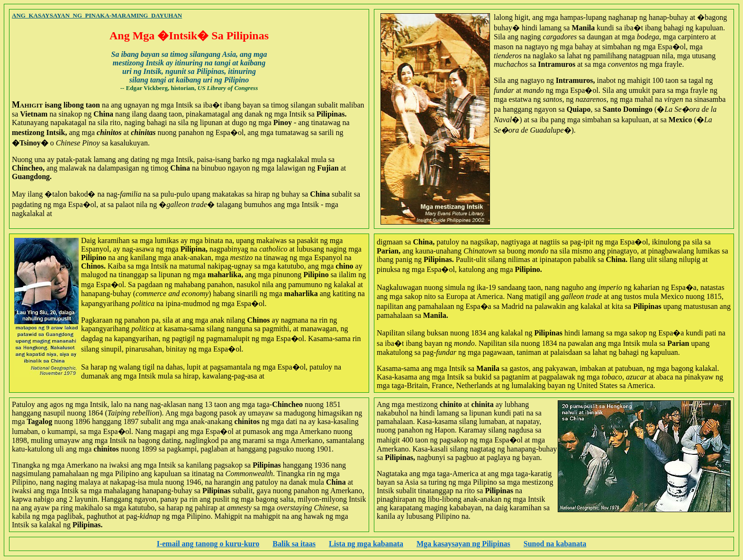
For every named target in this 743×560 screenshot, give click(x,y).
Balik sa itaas (294, 544)
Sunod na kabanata (555, 544)
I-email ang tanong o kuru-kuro (208, 544)
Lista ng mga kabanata (366, 544)
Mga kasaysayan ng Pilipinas (463, 544)
